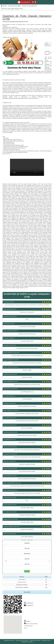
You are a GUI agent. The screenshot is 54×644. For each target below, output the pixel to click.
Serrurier (27, 621)
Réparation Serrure (46, 640)
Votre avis (27, 564)
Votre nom (27, 548)
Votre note (27, 559)
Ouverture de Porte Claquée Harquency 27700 (27, 167)
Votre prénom (27, 554)
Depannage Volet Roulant (35, 640)
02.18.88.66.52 (24, 2)
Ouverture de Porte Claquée (22, 640)
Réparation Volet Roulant (27, 642)
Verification (27, 543)
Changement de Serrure (9, 640)
